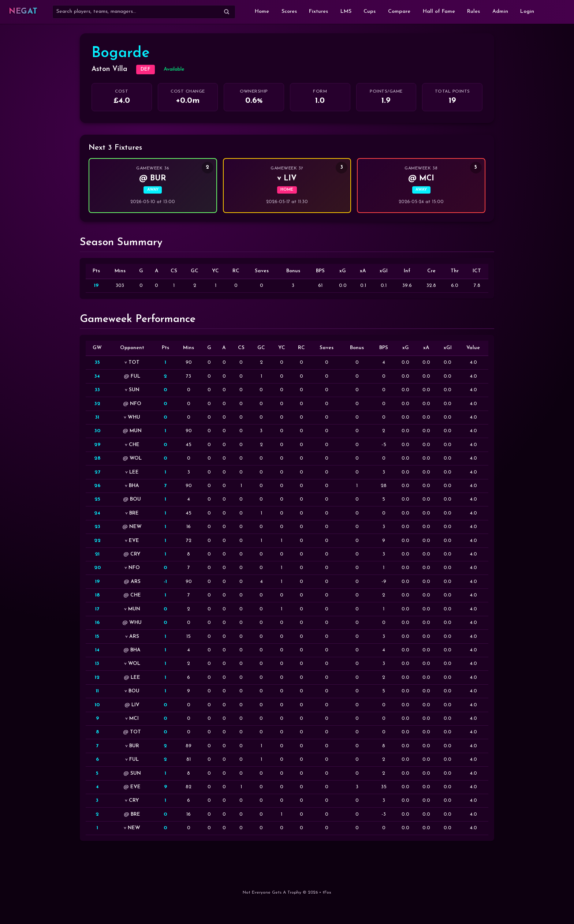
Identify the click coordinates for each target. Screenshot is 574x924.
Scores (289, 12)
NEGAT (23, 12)
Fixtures (318, 12)
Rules (474, 12)
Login (527, 12)
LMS (346, 12)
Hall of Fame (439, 12)
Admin (500, 12)
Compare (399, 12)
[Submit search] (227, 12)
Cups (370, 12)
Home (262, 12)
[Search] (144, 12)
